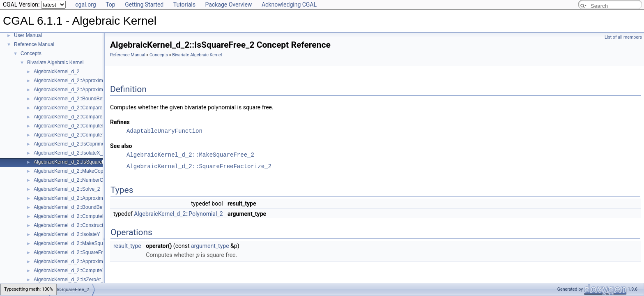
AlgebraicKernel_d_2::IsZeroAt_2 (70, 280)
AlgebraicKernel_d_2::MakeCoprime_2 (76, 171)
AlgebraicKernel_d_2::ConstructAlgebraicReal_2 (86, 225)
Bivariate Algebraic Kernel (55, 62)
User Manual (28, 35)
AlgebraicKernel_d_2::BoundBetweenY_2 (79, 207)
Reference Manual (34, 44)
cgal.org (85, 5)
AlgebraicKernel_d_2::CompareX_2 (72, 108)
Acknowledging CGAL (289, 5)
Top (110, 5)
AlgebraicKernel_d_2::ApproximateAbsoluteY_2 (86, 198)
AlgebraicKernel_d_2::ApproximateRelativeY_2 (85, 261)
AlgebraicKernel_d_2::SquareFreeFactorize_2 (84, 252)
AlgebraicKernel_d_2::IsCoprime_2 (72, 144)
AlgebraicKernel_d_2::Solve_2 (67, 189)
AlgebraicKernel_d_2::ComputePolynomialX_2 (84, 216)
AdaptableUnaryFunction (164, 131)
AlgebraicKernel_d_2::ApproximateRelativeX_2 (85, 90)
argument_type (210, 246)
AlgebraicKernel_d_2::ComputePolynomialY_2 (84, 126)
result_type (127, 246)
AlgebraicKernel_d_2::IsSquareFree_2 (76, 162)
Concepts (31, 53)
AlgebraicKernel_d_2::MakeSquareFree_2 (80, 243)
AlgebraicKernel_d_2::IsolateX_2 (70, 153)
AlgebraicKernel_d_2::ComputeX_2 (72, 271)
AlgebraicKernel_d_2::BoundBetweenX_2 (79, 99)
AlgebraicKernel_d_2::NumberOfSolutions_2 (82, 180)
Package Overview (228, 5)
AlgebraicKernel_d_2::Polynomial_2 (178, 214)
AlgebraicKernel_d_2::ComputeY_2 (72, 135)
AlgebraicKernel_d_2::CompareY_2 (72, 117)
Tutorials (184, 5)
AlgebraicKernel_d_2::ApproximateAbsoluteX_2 (86, 81)
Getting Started (144, 5)
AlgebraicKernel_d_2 (56, 72)
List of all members (623, 37)
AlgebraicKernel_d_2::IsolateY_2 (70, 234)
